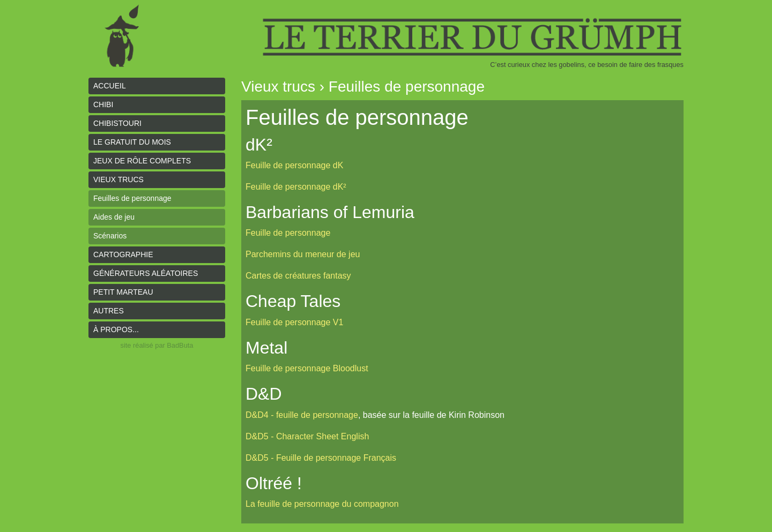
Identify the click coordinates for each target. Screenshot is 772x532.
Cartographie (123, 254)
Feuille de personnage (288, 233)
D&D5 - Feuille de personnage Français (321, 458)
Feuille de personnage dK (294, 165)
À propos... (116, 329)
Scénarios (110, 236)
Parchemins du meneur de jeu (303, 254)
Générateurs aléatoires (146, 273)
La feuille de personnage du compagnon (322, 504)
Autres (109, 311)
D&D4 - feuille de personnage (302, 415)
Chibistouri (117, 123)
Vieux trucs (118, 179)
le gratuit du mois (132, 142)
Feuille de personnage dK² (296, 187)
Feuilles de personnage (132, 198)
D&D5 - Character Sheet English (307, 436)
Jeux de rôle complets (142, 161)
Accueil (110, 86)
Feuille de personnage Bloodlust (307, 368)
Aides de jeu (114, 217)
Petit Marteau (123, 292)
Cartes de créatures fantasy (298, 276)
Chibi (103, 104)
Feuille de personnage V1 (294, 322)
